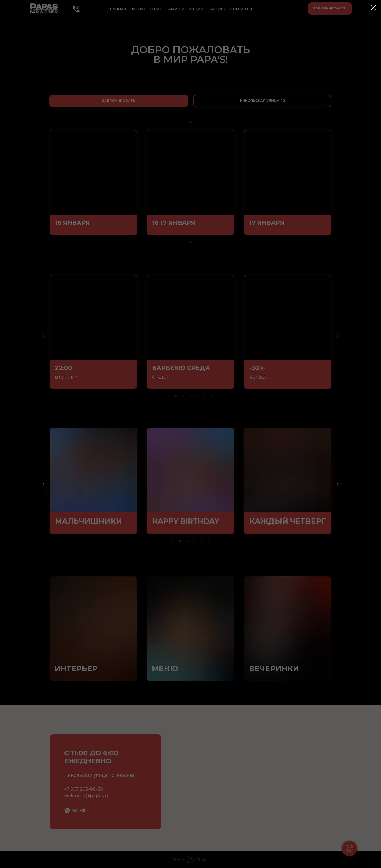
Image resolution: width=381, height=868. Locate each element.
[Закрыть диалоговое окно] (373, 8)
